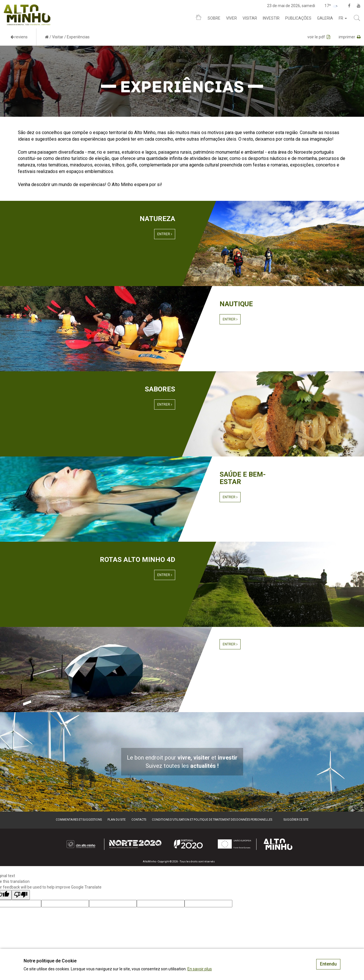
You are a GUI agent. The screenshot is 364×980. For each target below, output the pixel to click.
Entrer (165, 234)
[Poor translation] (21, 895)
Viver (231, 18)
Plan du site (117, 820)
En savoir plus (200, 969)
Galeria (325, 18)
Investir (271, 18)
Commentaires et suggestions (79, 820)
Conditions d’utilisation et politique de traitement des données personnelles (212, 820)
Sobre (214, 18)
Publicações (298, 18)
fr (343, 18)
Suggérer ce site (296, 820)
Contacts (139, 820)
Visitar (250, 18)
